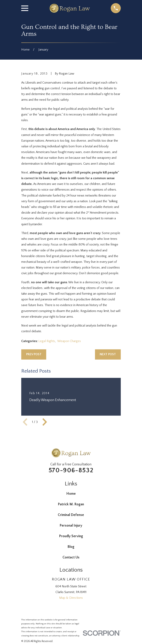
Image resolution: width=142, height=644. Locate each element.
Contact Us (71, 557)
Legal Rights (47, 341)
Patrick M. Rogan (71, 504)
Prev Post (34, 354)
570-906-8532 (71, 470)
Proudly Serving (71, 536)
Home (71, 494)
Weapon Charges (69, 341)
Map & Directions (71, 598)
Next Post (108, 354)
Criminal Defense (71, 515)
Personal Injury (71, 526)
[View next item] (45, 422)
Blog (71, 547)
